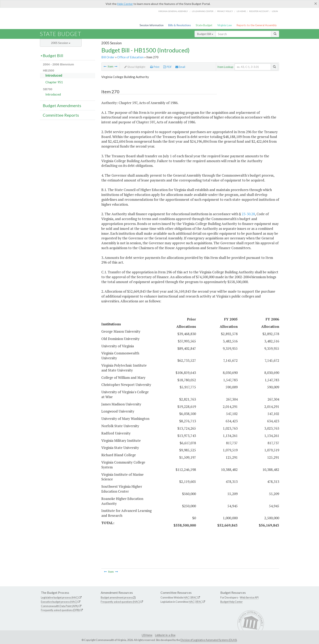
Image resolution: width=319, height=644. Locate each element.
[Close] (316, 3)
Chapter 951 (54, 82)
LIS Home (147, 635)
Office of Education (130, 57)
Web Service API (249, 597)
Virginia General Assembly (173, 11)
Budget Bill (205, 34)
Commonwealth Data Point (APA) (60, 606)
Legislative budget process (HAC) (60, 597)
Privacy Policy (225, 11)
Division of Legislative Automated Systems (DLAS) (209, 640)
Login (275, 11)
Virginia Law (225, 25)
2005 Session (61, 43)
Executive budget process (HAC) (59, 602)
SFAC (194, 597)
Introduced (54, 75)
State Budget (204, 25)
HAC (186, 597)
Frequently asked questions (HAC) (120, 602)
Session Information (152, 25)
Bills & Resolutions (180, 25)
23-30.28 (248, 214)
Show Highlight (135, 67)
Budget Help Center (232, 602)
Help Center (125, 4)
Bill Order (108, 57)
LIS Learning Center (203, 11)
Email (180, 67)
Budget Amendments (62, 105)
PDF (168, 67)
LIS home (241, 11)
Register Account (259, 11)
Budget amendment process (117, 597)
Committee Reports (61, 115)
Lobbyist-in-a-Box (165, 635)
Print (155, 67)
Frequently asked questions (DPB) (60, 610)
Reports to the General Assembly (257, 25)
